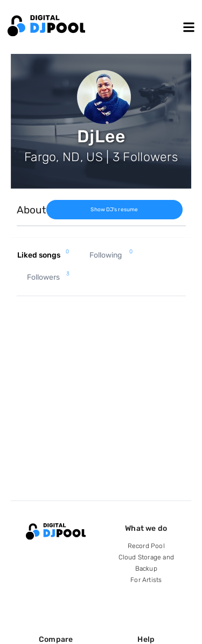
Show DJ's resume (114, 210)
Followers (48, 278)
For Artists (146, 580)
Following (111, 255)
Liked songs (43, 255)
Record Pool (146, 546)
